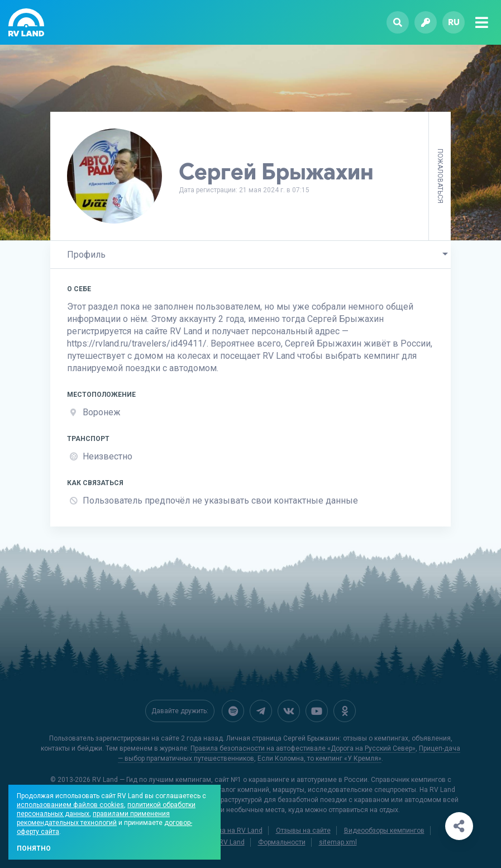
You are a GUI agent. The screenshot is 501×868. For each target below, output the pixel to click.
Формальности (282, 841)
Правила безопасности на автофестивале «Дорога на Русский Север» (303, 747)
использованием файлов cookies (70, 805)
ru (454, 22)
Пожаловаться (440, 176)
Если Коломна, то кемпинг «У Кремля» (319, 757)
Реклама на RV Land (230, 829)
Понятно (34, 848)
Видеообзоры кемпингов (384, 829)
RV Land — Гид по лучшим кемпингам (152, 779)
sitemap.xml (338, 841)
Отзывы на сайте (303, 829)
